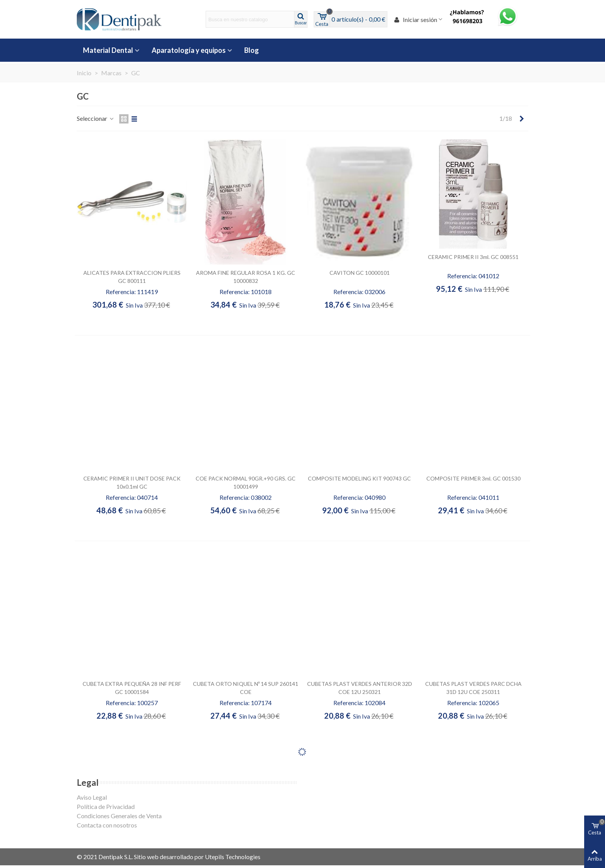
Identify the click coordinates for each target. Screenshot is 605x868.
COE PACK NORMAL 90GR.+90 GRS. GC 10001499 (246, 482)
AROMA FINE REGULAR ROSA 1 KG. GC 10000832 (246, 277)
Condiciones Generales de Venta (119, 816)
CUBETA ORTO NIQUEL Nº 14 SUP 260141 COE (246, 688)
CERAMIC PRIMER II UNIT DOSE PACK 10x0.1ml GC (132, 482)
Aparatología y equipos (189, 50)
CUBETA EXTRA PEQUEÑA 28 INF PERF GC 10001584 (132, 688)
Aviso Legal (92, 797)
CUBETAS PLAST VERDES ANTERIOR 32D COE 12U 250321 (360, 688)
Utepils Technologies (233, 857)
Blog (252, 50)
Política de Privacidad (106, 806)
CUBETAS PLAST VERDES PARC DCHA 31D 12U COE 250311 (473, 688)
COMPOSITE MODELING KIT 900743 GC (359, 478)
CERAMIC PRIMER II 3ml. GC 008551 (473, 257)
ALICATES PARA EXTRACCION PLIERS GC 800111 (132, 277)
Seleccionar (96, 118)
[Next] (522, 118)
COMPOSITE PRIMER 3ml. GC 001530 (473, 478)
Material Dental (108, 50)
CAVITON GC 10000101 (360, 273)
